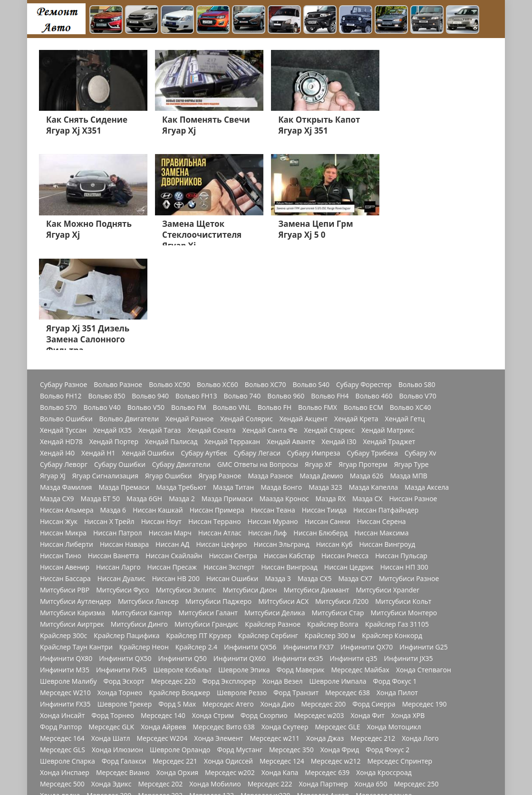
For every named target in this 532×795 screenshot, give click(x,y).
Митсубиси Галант (208, 509)
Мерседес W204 (162, 635)
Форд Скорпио (264, 612)
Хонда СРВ (315, 737)
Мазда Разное (270, 372)
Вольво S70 (58, 304)
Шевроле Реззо (242, 589)
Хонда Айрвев (163, 623)
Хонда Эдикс (111, 680)
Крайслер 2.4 (196, 543)
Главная (308, 772)
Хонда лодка (60, 692)
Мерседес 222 (270, 680)
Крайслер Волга (333, 521)
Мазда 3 (278, 475)
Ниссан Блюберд (320, 429)
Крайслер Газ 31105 (397, 521)
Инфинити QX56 (250, 543)
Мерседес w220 (266, 692)
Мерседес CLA (63, 715)
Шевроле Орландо (180, 646)
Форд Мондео (232, 726)
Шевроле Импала (338, 578)
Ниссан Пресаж (172, 464)
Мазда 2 (182, 395)
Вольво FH (275, 304)
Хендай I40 (57, 349)
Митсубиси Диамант (316, 486)
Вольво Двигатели (129, 315)
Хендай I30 (339, 338)
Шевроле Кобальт (183, 566)
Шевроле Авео (64, 760)
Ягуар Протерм (363, 361)
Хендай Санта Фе (270, 327)
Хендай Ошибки (148, 349)
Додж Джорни (167, 760)
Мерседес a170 (281, 715)
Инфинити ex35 (298, 555)
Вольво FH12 (61, 292)
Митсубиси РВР (65, 486)
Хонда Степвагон (424, 566)
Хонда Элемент (218, 635)
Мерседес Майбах (360, 566)
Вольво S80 (417, 281)
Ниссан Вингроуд (387, 441)
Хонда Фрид (340, 646)
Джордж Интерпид (70, 772)
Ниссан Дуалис (121, 475)
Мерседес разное (384, 692)
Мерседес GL (332, 726)
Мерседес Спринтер (400, 658)
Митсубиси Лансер (148, 498)
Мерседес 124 (282, 658)
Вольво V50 (146, 304)
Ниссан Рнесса (345, 452)
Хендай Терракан (232, 338)
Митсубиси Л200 (342, 498)
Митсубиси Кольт (403, 498)
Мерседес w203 (319, 612)
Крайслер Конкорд (392, 532)
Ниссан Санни (328, 418)
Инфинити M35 (65, 566)
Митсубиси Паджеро (218, 498)
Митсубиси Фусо (123, 486)
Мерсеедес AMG (178, 726)
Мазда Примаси (227, 395)
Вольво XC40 (411, 304)
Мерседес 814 (398, 703)
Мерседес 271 (114, 715)
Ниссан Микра (63, 429)
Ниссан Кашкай (158, 407)
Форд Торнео (113, 612)
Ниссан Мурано (273, 418)
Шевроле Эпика (244, 566)
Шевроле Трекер (125, 601)
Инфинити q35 (354, 555)
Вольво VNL (232, 304)
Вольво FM (189, 304)
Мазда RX (331, 395)
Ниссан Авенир (65, 464)
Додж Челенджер (270, 760)
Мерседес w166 (293, 703)
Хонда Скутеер (285, 623)
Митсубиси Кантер (142, 509)
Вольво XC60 (218, 281)
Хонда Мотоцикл (394, 623)
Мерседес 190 (425, 601)
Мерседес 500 (62, 680)
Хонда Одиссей (228, 658)
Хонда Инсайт (62, 612)
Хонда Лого (420, 635)
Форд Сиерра (374, 601)
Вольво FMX (318, 304)
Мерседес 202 (160, 680)
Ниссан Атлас (220, 429)
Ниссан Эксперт (229, 464)
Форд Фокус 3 (163, 749)
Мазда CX (368, 395)
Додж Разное (61, 749)
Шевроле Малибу (68, 578)
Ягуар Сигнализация (105, 372)
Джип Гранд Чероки (376, 749)
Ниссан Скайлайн (174, 452)
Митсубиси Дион (250, 486)
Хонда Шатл (111, 635)
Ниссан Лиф (268, 429)
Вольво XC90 (169, 281)
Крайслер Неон (144, 543)
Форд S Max (177, 601)
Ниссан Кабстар (289, 452)
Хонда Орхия (177, 669)
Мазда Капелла (373, 384)
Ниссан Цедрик (349, 464)
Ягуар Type (411, 361)
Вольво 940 (150, 292)
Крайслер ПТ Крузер (198, 532)
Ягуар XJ (53, 372)
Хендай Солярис (246, 315)
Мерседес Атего (228, 601)
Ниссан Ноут (161, 418)
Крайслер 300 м (330, 532)
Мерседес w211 (275, 635)
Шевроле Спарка (68, 658)
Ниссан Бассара (65, 475)
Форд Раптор (61, 623)
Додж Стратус (116, 760)
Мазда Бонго (281, 384)
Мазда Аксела (427, 384)
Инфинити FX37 (308, 543)
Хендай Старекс (329, 327)
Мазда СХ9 (57, 395)
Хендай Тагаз (160, 327)
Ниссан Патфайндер (386, 407)
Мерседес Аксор (323, 692)
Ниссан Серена (382, 418)
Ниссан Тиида (324, 407)
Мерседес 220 (174, 578)
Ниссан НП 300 (404, 464)
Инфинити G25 (424, 543)
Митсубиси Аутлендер (76, 498)
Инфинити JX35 (408, 555)
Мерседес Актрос (68, 726)
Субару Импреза (314, 349)
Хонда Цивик (380, 726)
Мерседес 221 (175, 658)
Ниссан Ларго (118, 464)
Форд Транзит (296, 589)
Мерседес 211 (270, 737)
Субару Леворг (64, 361)
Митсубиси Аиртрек (72, 521)
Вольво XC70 (266, 281)
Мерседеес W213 (67, 703)
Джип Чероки (361, 737)
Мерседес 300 (109, 692)
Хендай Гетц (405, 315)
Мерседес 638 (348, 589)
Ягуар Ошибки (169, 372)
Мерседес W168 (237, 703)
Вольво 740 (242, 292)
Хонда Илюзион (117, 646)
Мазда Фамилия (66, 384)
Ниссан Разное (413, 395)
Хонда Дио (278, 601)
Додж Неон (322, 760)
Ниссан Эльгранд (281, 441)
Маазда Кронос (284, 395)
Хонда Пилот (397, 589)
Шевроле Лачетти (259, 772)
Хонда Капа (280, 669)
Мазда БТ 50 (101, 395)
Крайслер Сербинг (268, 532)
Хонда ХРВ (408, 612)
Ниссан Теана (273, 407)
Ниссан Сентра (233, 452)
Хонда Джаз (325, 635)
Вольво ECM (363, 304)
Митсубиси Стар (338, 509)
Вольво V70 (417, 292)
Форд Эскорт (124, 578)
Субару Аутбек (204, 349)
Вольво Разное (118, 281)
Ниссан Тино (61, 452)
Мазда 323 (325, 384)
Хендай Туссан (63, 327)
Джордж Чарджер (376, 760)
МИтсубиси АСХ (283, 498)
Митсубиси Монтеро (404, 509)
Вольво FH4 (330, 292)
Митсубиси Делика (275, 509)
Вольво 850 (106, 292)
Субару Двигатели (181, 361)
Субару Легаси (257, 349)
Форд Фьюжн (283, 726)
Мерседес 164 (62, 635)
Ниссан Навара (124, 441)
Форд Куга (121, 737)
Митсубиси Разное (409, 475)
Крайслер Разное (273, 521)
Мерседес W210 (65, 589)
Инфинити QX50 (125, 555)
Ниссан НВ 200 (176, 475)
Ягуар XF (318, 361)
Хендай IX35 (112, 327)
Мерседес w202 (230, 669)
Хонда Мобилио (215, 680)
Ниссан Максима (381, 429)
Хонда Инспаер (65, 669)
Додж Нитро (216, 760)
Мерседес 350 (291, 646)
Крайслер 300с (63, 532)
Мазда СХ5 (315, 475)
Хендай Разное (189, 315)
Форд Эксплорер (229, 578)
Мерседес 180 (389, 715)
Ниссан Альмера (67, 407)
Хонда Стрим (213, 612)
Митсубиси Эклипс (186, 486)
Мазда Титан (233, 384)
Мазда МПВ (408, 372)
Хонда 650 (371, 680)
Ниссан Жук (59, 418)
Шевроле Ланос (415, 737)
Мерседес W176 (169, 715)
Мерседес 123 (212, 692)
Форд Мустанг (239, 646)
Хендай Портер (114, 338)
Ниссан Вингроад (289, 464)
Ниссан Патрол (117, 429)
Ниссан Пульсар (401, 452)
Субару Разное (63, 281)
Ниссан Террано (215, 418)
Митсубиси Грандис (206, 521)
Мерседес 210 (214, 749)
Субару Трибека (373, 349)
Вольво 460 (374, 292)
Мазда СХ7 (355, 475)
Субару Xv (420, 349)
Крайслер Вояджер (179, 589)
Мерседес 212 (373, 635)
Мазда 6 (113, 407)
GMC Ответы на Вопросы (258, 361)
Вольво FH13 (196, 292)
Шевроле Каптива (69, 737)
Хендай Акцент (304, 315)
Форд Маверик (301, 566)
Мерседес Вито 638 (223, 623)
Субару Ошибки (120, 361)
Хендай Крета (356, 315)
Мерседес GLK (111, 623)
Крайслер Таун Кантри (76, 543)
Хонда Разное (265, 749)
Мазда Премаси (124, 384)
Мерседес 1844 (336, 715)
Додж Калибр (315, 749)
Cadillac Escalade (197, 772)
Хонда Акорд (220, 737)
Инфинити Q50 (183, 555)
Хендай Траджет (389, 338)
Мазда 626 (367, 372)
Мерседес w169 (225, 715)
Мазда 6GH (144, 395)
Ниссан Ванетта (113, 452)
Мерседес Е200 (169, 737)
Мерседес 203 (160, 692)
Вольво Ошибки (66, 315)
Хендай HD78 (61, 338)
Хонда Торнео (120, 589)
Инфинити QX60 (240, 555)
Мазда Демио (321, 372)
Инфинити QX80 (66, 555)
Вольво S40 (311, 281)
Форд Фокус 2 (387, 646)
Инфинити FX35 (65, 601)
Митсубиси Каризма (73, 509)
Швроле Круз (429, 726)
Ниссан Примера (217, 407)
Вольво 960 (286, 292)
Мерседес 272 (347, 703)
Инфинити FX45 (121, 566)
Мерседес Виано (123, 669)
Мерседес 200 (323, 601)
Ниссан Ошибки (232, 475)
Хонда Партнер (324, 680)
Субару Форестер (364, 281)
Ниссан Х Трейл (109, 418)
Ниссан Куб (334, 441)
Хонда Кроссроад (384, 669)
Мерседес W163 (127, 703)
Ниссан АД (172, 441)
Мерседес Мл (123, 726)
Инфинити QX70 (367, 543)
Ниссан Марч (170, 429)
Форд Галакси (124, 658)
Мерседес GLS (63, 646)
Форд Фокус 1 (395, 578)
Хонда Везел (282, 578)
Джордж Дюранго (135, 772)
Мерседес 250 (416, 680)
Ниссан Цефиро (221, 441)
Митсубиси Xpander (387, 486)
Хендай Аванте (291, 338)
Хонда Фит (367, 612)
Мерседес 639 (327, 669)
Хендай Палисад (171, 338)
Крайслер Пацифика (126, 532)
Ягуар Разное (220, 372)
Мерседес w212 (336, 658)
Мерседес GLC (181, 703)
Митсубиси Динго (139, 521)
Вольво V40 (102, 304)
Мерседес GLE (338, 623)
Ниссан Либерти (67, 441)
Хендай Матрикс (388, 327)
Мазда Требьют (181, 384)
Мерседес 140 (163, 612)
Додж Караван (111, 749)
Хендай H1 (98, 349)
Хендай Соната (211, 327)
